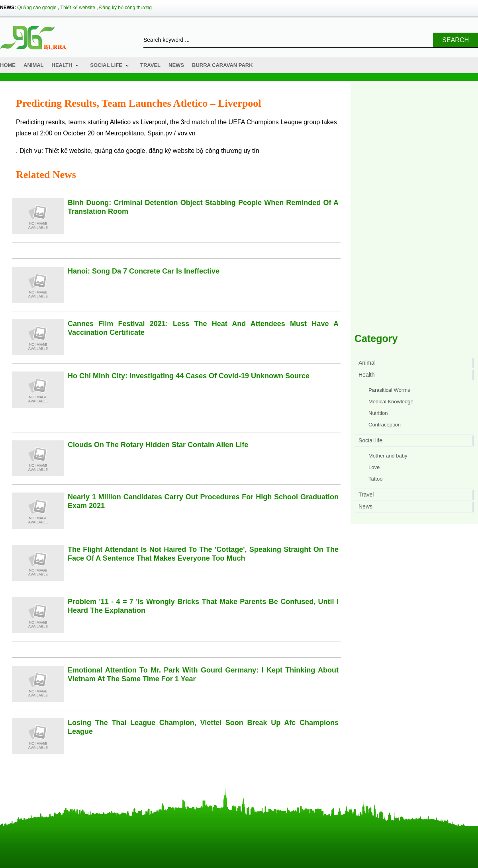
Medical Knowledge (391, 402)
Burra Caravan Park (222, 65)
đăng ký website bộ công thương (195, 151)
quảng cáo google (120, 151)
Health (62, 65)
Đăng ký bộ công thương (125, 8)
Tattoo (375, 479)
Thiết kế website (78, 8)
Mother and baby (388, 456)
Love (374, 467)
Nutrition (378, 413)
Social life (106, 65)
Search (455, 40)
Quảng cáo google (37, 8)
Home (8, 65)
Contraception (385, 425)
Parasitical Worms (389, 390)
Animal (34, 65)
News (176, 65)
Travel (150, 65)
